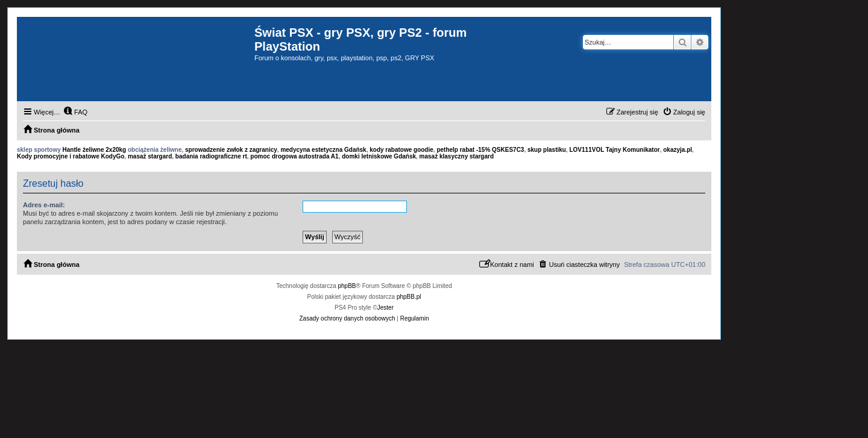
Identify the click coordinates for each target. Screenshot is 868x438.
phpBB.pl (409, 297)
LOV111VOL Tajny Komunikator (614, 150)
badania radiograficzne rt (211, 156)
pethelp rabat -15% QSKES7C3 (480, 150)
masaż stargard (150, 156)
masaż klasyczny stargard (457, 156)
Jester (385, 308)
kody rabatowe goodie (401, 150)
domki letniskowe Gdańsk (379, 156)
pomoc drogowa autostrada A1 (294, 156)
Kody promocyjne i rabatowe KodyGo (71, 156)
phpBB (347, 286)
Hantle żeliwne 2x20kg (95, 150)
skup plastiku (547, 150)
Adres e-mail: (44, 205)
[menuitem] (75, 112)
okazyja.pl (678, 150)
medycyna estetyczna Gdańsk (323, 150)
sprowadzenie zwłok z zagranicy (231, 150)
